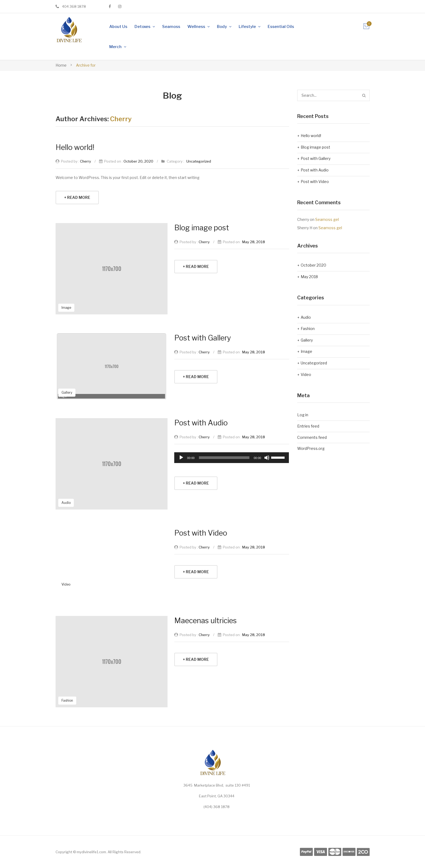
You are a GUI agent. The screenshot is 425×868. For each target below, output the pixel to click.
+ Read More (77, 197)
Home (61, 65)
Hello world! (75, 147)
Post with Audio (201, 423)
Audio (66, 503)
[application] (232, 458)
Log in (303, 415)
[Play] (181, 458)
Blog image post (202, 228)
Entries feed (308, 426)
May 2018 (309, 277)
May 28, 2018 (254, 242)
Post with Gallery (203, 338)
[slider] (224, 458)
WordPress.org (311, 448)
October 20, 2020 (138, 161)
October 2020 (313, 265)
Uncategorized (199, 161)
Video (66, 584)
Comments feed (312, 437)
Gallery (67, 392)
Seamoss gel (327, 219)
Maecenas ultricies (206, 621)
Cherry (121, 119)
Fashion (67, 700)
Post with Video (201, 533)
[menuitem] (118, 26)
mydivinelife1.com (91, 852)
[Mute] (267, 458)
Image (66, 308)
